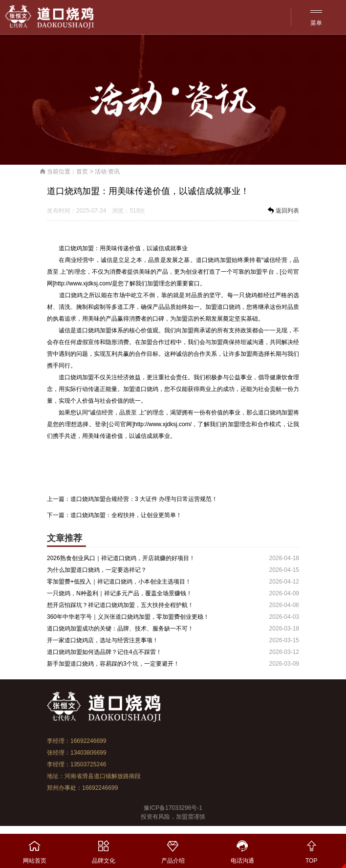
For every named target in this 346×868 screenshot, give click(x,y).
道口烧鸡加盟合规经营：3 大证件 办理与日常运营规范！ (144, 499)
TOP (311, 849)
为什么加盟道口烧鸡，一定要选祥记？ (97, 570)
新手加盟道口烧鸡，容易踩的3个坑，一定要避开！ (113, 664)
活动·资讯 (107, 172)
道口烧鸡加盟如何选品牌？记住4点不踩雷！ (104, 652)
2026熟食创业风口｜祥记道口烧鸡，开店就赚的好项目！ (121, 558)
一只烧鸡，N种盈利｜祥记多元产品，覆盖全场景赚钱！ (119, 593)
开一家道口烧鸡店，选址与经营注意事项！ (103, 640)
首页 (82, 172)
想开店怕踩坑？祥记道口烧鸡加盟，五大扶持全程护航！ (120, 605)
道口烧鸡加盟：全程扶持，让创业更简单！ (126, 515)
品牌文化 (104, 849)
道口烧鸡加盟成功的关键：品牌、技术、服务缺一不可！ (120, 629)
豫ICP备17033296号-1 (173, 808)
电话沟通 (242, 849)
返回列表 (282, 211)
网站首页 (35, 849)
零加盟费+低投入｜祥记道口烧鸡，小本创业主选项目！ (119, 582)
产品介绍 (173, 849)
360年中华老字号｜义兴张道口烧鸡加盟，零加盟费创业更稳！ (128, 617)
